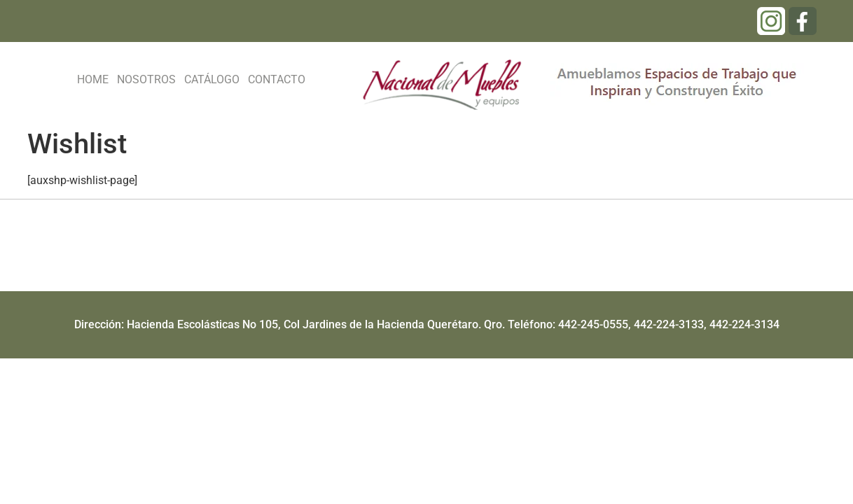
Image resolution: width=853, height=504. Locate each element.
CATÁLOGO (212, 79)
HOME (93, 79)
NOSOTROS (146, 79)
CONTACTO (277, 79)
